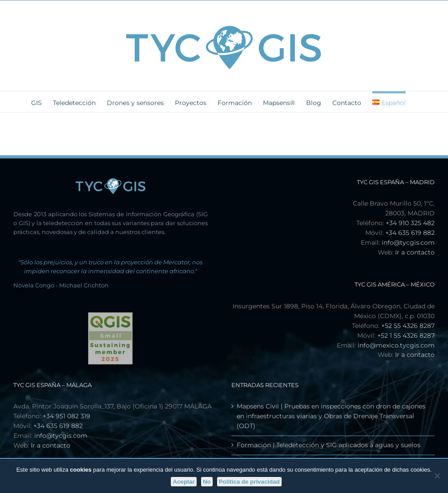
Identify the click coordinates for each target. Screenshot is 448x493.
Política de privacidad (249, 482)
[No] (437, 476)
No (207, 482)
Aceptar (184, 482)
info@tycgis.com (408, 242)
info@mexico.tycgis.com (396, 345)
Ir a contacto (415, 252)
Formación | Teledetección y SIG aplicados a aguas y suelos (329, 445)
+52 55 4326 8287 (408, 326)
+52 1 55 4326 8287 (406, 335)
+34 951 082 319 (67, 416)
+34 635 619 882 (410, 233)
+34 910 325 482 (410, 223)
